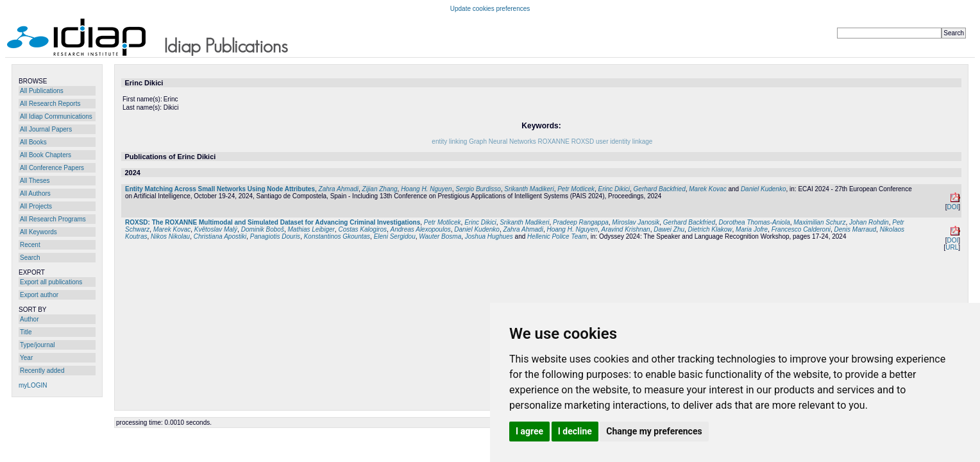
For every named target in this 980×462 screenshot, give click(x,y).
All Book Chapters (46, 155)
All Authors (35, 193)
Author (29, 319)
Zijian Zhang (380, 189)
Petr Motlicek (576, 189)
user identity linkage (624, 141)
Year (26, 358)
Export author (39, 295)
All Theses (35, 181)
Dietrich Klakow (710, 229)
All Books (33, 142)
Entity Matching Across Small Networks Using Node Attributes (220, 189)
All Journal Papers (46, 129)
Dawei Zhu (669, 229)
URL (952, 247)
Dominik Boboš (263, 229)
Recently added (42, 371)
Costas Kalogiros (362, 229)
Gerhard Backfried (660, 189)
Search (30, 258)
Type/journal (37, 345)
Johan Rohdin (869, 222)
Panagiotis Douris (275, 236)
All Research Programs (53, 219)
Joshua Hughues (489, 236)
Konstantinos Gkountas (337, 236)
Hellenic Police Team (557, 236)
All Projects (36, 206)
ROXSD (583, 141)
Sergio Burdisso (478, 189)
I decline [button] (575, 431)
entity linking (449, 141)
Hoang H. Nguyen (427, 189)
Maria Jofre (752, 229)
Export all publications (51, 282)
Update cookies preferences (490, 9)
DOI (952, 207)
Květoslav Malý (216, 229)
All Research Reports (50, 104)
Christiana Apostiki (220, 236)
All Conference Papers (52, 168)
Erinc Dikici (614, 189)
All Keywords (38, 232)
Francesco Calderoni (801, 229)
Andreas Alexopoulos (421, 229)
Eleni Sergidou (395, 236)
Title (26, 332)
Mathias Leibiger (311, 229)
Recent (30, 245)
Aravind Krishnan (626, 229)
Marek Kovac (707, 189)
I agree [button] (529, 431)
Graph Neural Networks (502, 141)
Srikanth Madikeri (529, 189)
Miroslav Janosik (636, 222)
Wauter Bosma (440, 236)
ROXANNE (553, 141)
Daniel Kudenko (764, 189)
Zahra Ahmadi (339, 189)
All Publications (42, 91)
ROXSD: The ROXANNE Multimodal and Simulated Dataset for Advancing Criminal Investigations (273, 222)
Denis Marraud (856, 229)
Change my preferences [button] (654, 431)
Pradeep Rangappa (581, 222)
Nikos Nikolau (170, 236)
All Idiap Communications (56, 116)
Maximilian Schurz (819, 222)
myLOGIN (33, 385)
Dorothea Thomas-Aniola (755, 222)
